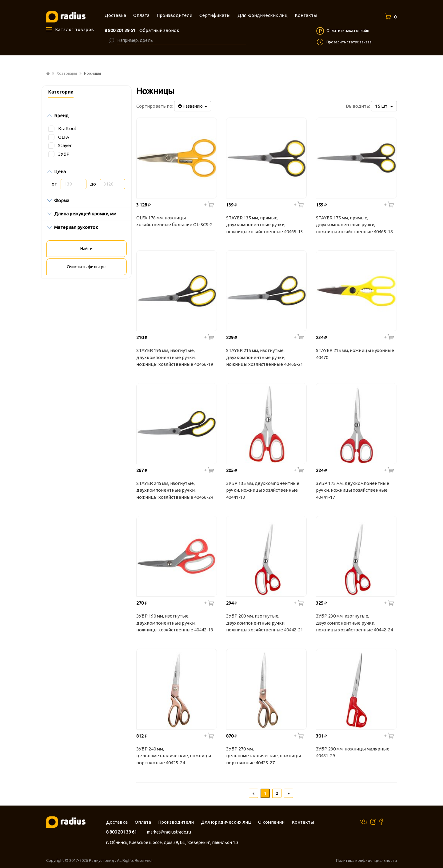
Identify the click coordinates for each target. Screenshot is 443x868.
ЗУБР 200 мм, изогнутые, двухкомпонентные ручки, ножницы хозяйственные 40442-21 (265, 623)
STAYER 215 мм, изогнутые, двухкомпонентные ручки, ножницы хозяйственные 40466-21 (265, 357)
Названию (193, 106)
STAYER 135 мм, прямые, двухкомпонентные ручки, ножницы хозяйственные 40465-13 (265, 225)
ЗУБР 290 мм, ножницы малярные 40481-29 (353, 752)
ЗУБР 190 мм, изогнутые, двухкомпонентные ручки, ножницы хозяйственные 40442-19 (175, 623)
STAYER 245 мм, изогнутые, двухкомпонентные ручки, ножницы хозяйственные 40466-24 (175, 490)
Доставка (117, 822)
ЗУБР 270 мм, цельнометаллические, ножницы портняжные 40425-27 (263, 756)
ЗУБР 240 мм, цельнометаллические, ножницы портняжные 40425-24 (174, 756)
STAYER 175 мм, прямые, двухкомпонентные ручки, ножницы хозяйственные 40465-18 (354, 225)
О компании (271, 822)
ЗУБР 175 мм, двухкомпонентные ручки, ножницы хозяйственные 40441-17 (353, 490)
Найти (86, 249)
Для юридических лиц (226, 822)
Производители (176, 822)
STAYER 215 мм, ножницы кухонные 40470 (355, 354)
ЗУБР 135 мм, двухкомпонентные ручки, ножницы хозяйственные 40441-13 (263, 490)
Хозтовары (67, 73)
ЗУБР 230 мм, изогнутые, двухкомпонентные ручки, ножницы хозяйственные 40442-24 (354, 623)
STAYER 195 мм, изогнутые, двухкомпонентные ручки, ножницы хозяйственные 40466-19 (175, 357)
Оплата (143, 822)
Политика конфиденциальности (366, 860)
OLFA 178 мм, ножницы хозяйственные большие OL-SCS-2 (174, 221)
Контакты (303, 822)
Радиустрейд (102, 860)
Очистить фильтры (87, 267)
